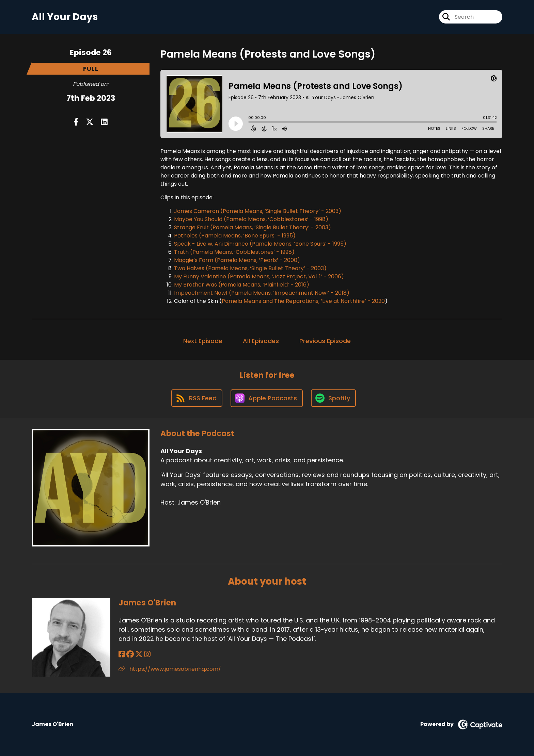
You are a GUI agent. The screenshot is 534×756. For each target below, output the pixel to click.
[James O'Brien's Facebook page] (122, 654)
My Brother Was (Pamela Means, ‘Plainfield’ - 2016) (242, 285)
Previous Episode (325, 341)
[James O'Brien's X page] (139, 654)
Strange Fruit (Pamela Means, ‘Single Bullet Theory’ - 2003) (253, 227)
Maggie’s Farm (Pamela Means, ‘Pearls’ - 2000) (237, 260)
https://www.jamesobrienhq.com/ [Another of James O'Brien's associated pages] (170, 669)
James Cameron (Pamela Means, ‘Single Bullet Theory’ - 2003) (258, 211)
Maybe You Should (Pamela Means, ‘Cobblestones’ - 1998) (251, 219)
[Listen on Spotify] (333, 398)
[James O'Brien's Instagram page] (147, 654)
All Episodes (261, 341)
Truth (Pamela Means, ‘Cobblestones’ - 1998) (234, 252)
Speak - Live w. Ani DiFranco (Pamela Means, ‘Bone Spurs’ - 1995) (260, 244)
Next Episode (203, 341)
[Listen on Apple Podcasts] (267, 398)
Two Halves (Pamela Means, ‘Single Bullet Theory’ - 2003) (250, 268)
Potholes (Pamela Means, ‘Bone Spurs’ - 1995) (235, 236)
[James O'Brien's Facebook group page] (130, 654)
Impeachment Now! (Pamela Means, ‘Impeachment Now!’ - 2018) (262, 293)
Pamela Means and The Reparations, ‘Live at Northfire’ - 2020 (303, 301)
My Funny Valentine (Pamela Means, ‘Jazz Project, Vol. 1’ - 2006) (259, 276)
